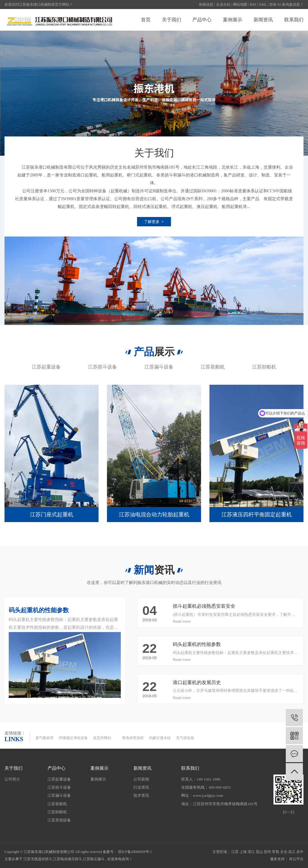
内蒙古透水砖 (160, 738)
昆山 (259, 852)
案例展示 (233, 20)
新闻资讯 (263, 20)
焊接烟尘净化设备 (73, 738)
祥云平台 (296, 859)
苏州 (267, 852)
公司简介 (12, 779)
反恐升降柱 (102, 738)
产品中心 (202, 20)
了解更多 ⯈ (154, 222)
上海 (243, 852)
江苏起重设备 (46, 367)
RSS (253, 5)
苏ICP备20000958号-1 (135, 852)
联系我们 (294, 20)
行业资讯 (141, 787)
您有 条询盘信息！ (286, 5)
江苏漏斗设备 (159, 367)
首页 (146, 20)
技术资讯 (141, 795)
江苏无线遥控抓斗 (38, 859)
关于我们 (172, 20)
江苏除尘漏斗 (94, 859)
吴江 (292, 852)
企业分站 (223, 5)
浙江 (251, 852)
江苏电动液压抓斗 (68, 859)
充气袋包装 (185, 738)
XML (263, 5)
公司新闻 (141, 779)
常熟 (276, 852)
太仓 (284, 852)
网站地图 (240, 5)
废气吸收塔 (44, 738)
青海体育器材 (133, 738)
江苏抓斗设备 (102, 367)
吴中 (300, 852)
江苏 (235, 852)
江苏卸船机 (264, 367)
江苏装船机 (213, 367)
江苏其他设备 (59, 820)
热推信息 (206, 5)
